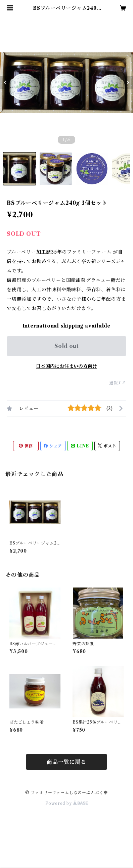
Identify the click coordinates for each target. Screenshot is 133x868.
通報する (118, 383)
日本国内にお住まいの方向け (66, 366)
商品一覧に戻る (66, 762)
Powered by (67, 803)
